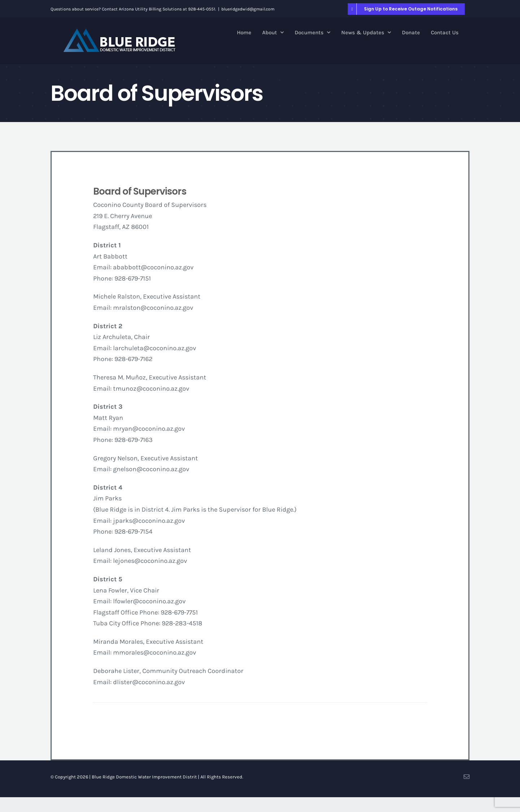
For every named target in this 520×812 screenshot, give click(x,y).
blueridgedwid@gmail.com (248, 9)
